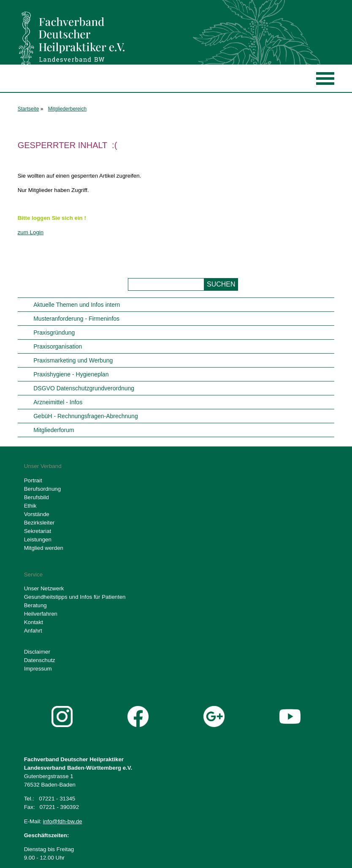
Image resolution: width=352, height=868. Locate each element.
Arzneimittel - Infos (58, 402)
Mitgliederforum (54, 430)
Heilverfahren (41, 614)
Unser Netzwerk (44, 588)
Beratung (35, 605)
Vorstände (37, 514)
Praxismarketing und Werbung (73, 360)
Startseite (28, 109)
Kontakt (34, 622)
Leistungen (38, 539)
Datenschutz (40, 660)
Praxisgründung (54, 333)
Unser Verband (43, 466)
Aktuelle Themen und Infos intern (77, 305)
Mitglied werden (44, 548)
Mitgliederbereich (67, 109)
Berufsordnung (42, 489)
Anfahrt (33, 631)
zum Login (31, 232)
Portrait (33, 480)
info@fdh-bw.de (63, 821)
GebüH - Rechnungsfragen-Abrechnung (86, 416)
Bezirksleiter (39, 523)
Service (33, 575)
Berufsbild (37, 497)
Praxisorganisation (58, 346)
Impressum (38, 669)
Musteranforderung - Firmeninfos (76, 319)
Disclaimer (37, 652)
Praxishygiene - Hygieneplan (71, 374)
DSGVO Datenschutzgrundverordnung (84, 388)
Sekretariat (38, 531)
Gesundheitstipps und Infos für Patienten (75, 597)
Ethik (30, 506)
